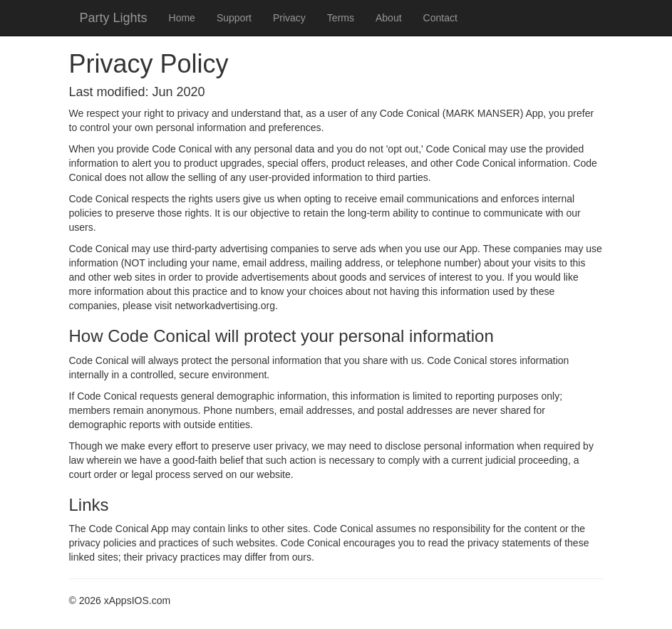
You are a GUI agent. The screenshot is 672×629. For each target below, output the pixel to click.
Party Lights (114, 18)
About (389, 18)
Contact (440, 18)
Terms (341, 18)
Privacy (289, 18)
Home (182, 18)
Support (234, 18)
